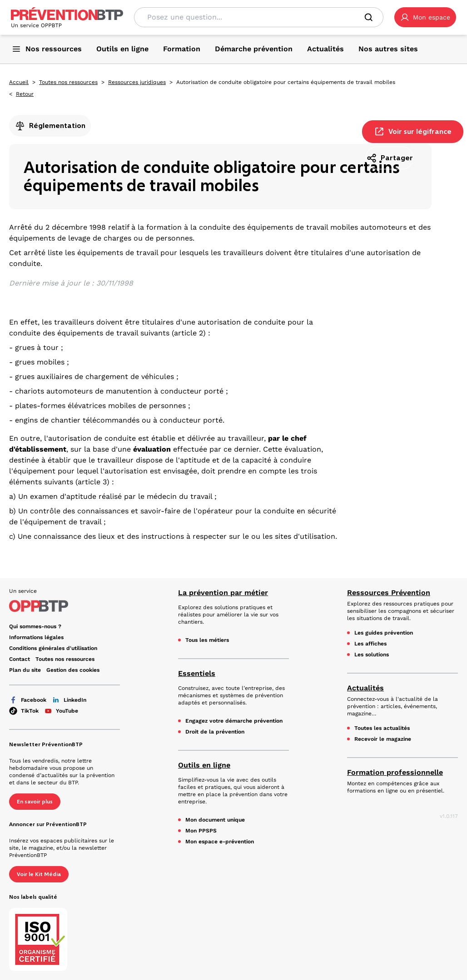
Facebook (28, 700)
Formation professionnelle (395, 772)
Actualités (365, 688)
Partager (390, 158)
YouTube (61, 711)
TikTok (24, 711)
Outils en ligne (204, 765)
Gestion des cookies (73, 670)
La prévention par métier (223, 593)
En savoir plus (35, 802)
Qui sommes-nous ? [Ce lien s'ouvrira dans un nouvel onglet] (35, 626)
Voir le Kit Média (39, 874)
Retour (25, 94)
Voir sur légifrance (413, 132)
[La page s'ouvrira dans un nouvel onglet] (425, 17)
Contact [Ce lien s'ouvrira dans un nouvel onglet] (20, 659)
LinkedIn (69, 700)
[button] (425, 17)
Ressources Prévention (389, 593)
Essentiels (197, 673)
